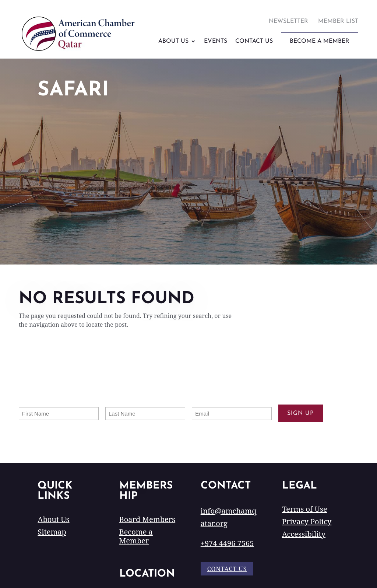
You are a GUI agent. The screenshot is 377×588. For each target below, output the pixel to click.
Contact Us (254, 41)
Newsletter (288, 21)
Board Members (147, 519)
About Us (173, 41)
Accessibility (304, 534)
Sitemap (52, 532)
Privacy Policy (307, 521)
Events (216, 41)
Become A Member (320, 41)
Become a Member (136, 536)
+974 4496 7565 (227, 543)
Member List (338, 21)
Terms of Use (305, 509)
